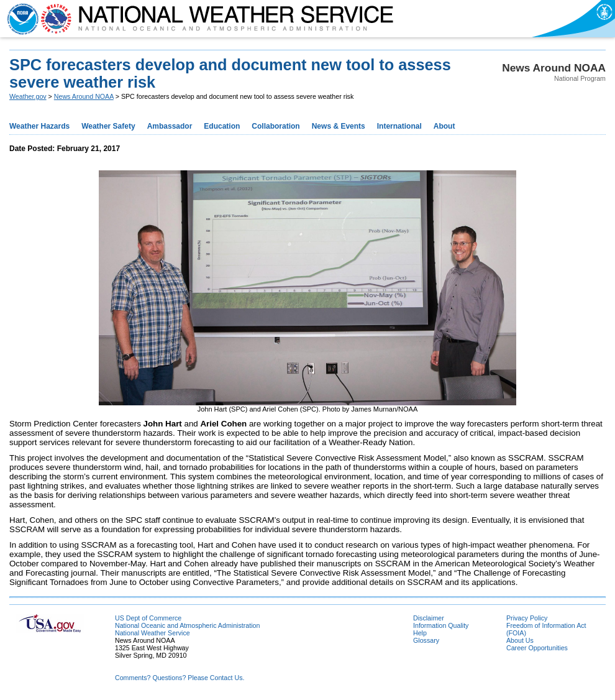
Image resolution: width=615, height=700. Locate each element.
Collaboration (276, 126)
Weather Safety (108, 126)
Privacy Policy (527, 618)
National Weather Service (153, 633)
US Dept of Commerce (148, 618)
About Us (520, 640)
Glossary (426, 640)
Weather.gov (28, 96)
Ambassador (170, 126)
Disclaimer (429, 618)
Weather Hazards (39, 126)
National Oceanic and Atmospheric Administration (187, 625)
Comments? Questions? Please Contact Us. (180, 678)
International (399, 126)
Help (420, 633)
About (444, 126)
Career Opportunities (537, 648)
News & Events (339, 126)
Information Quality (441, 625)
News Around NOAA (84, 96)
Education (222, 126)
